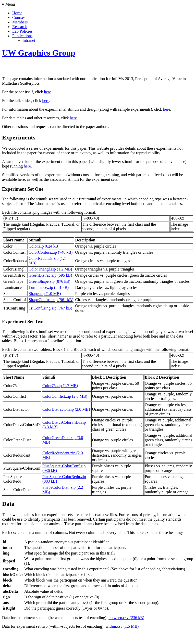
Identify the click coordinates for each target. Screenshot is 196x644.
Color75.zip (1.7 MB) (60, 386)
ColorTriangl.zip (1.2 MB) (50, 269)
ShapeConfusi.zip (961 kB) (51, 300)
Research (20, 27)
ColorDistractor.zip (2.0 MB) (66, 409)
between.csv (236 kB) (126, 618)
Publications (22, 36)
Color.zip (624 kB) (44, 246)
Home (17, 13)
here (47, 92)
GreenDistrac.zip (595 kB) (50, 275)
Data (8, 504)
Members (20, 22)
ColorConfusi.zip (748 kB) (51, 252)
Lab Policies (22, 31)
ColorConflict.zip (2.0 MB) (65, 396)
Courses (19, 17)
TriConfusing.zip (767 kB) (50, 308)
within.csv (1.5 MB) (122, 626)
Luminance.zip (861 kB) (49, 287)
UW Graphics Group (39, 53)
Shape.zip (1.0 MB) (45, 294)
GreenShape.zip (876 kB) (49, 281)
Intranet (29, 40)
